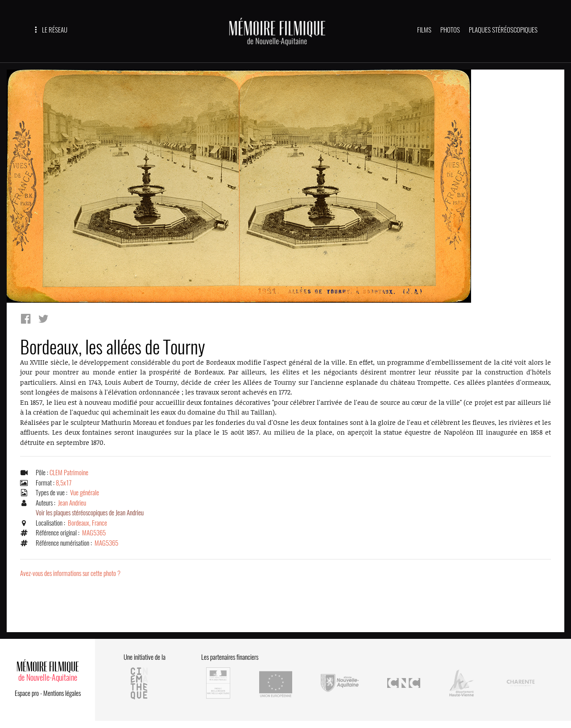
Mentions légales (62, 693)
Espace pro (27, 693)
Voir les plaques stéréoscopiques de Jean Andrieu (90, 513)
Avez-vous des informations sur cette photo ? (70, 573)
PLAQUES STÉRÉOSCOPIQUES (503, 30)
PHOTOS (450, 30)
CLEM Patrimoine (69, 473)
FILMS (424, 30)
